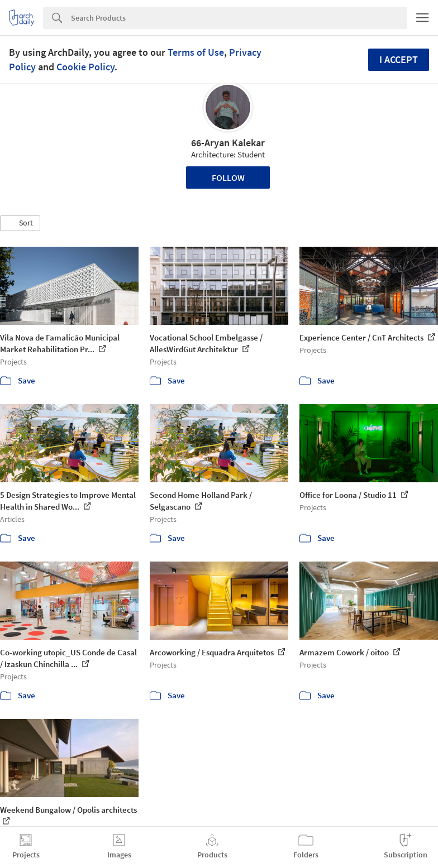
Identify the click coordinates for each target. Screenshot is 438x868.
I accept (399, 59)
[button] (20, 223)
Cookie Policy (85, 67)
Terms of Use (196, 52)
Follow (228, 178)
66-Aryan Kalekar (228, 143)
